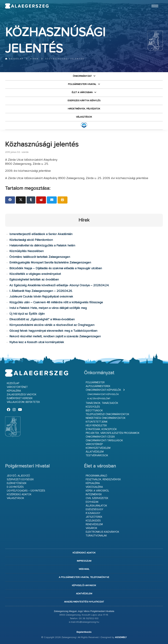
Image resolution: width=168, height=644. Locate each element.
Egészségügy (94, 509)
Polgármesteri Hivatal (82, 84)
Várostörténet (17, 387)
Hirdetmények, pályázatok (84, 109)
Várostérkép (94, 444)
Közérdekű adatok (19, 494)
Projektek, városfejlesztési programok (113, 433)
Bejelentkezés (84, 632)
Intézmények (94, 494)
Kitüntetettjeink (97, 422)
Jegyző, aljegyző (18, 476)
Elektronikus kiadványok (102, 532)
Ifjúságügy (93, 513)
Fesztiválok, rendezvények (103, 480)
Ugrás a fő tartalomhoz (154, 2)
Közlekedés (93, 521)
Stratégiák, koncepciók (101, 429)
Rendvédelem (94, 524)
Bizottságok (94, 411)
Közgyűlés (93, 407)
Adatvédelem (84, 594)
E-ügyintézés (15, 487)
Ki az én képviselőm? (99, 399)
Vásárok (91, 528)
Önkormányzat (82, 76)
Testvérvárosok (97, 456)
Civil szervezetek (97, 498)
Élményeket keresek (20, 398)
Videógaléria (94, 487)
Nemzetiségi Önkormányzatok (106, 418)
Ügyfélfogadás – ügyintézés (26, 491)
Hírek (35, 59)
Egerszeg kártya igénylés (84, 101)
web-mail (84, 569)
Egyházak (92, 502)
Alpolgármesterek (98, 386)
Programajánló (96, 476)
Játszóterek (94, 517)
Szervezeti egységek (20, 480)
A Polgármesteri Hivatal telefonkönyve (84, 577)
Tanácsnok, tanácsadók (102, 403)
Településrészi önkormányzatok (108, 414)
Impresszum (84, 561)
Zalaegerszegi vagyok (22, 395)
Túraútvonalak (96, 536)
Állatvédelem (95, 452)
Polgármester (95, 383)
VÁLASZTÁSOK (84, 117)
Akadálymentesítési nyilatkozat (84, 602)
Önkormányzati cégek (100, 437)
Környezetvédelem (98, 448)
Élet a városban (82, 92)
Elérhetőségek (17, 483)
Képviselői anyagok (84, 585)
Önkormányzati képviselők (103, 390)
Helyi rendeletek (96, 426)
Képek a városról (97, 491)
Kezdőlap (14, 59)
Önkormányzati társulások (104, 441)
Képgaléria (14, 391)
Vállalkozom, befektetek (23, 402)
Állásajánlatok (96, 506)
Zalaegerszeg (27, 6)
